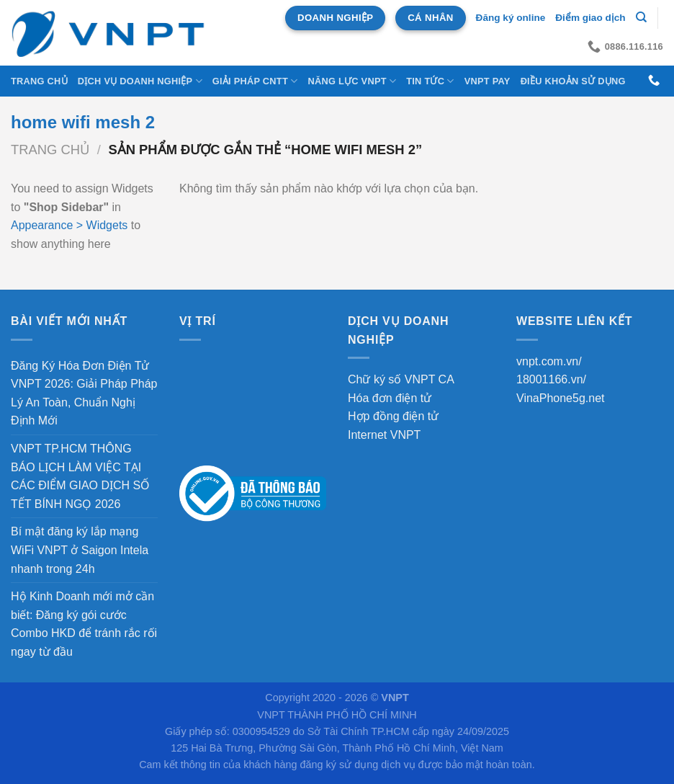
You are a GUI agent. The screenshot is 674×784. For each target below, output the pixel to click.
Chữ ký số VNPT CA (401, 379)
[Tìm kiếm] (641, 17)
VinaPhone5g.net (560, 398)
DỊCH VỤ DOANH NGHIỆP (140, 81)
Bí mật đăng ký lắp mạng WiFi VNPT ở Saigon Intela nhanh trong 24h (80, 550)
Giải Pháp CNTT (255, 81)
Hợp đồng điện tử (393, 416)
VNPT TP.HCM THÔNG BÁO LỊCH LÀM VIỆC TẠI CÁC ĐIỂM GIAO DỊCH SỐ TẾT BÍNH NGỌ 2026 (80, 476)
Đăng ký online (511, 18)
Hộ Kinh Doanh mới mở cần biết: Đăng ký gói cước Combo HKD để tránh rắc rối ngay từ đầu (84, 624)
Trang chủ (39, 81)
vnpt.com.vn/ (549, 361)
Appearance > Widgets (69, 225)
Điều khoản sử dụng (573, 81)
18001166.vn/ (551, 379)
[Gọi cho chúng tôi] (654, 81)
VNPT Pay (487, 81)
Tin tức (430, 81)
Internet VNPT (384, 435)
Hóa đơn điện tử (390, 398)
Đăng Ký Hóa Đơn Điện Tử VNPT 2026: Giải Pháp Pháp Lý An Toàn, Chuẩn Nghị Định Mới (84, 393)
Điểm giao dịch (590, 18)
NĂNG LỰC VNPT (352, 81)
